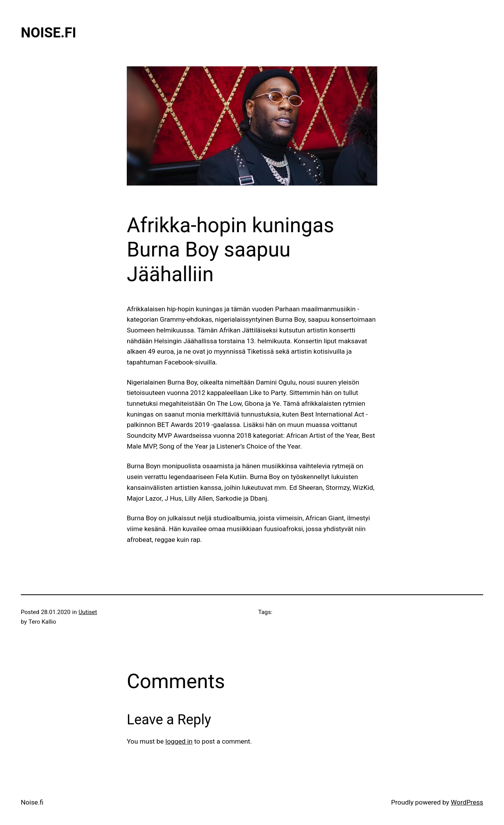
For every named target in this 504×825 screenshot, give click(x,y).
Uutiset (88, 612)
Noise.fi (49, 33)
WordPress (467, 802)
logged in (179, 741)
